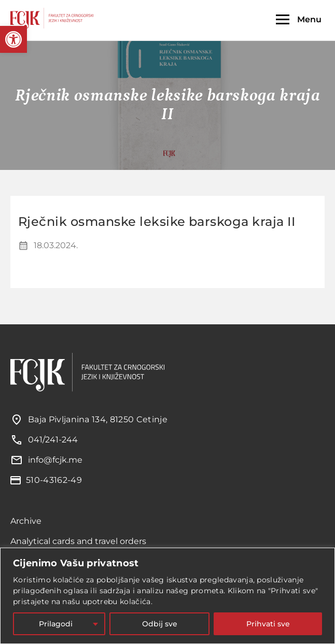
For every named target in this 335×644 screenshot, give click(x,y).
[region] (167, 596)
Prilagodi (56, 624)
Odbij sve (160, 624)
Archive (26, 521)
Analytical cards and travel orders (78, 541)
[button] (13, 39)
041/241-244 (53, 440)
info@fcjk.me (55, 460)
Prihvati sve (268, 624)
